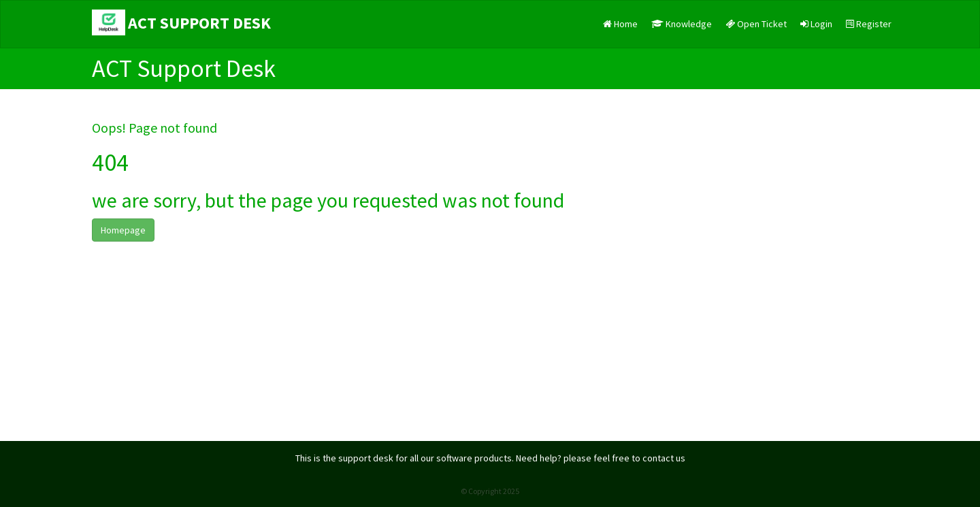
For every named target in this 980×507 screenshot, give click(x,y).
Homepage (123, 230)
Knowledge (682, 24)
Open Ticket (756, 24)
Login (816, 24)
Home (620, 24)
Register (869, 24)
